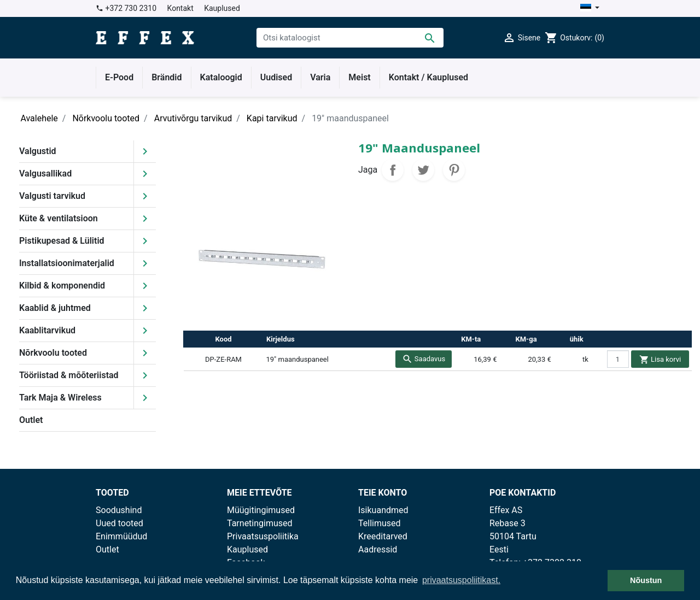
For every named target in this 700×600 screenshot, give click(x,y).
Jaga (393, 170)
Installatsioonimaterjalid (67, 263)
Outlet (31, 420)
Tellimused (380, 523)
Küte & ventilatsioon (59, 218)
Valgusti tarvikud (52, 196)
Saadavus (424, 359)
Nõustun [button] (646, 580)
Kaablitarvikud (47, 330)
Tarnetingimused (260, 523)
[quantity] (618, 359)
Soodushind (119, 510)
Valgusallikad (45, 173)
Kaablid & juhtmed (55, 308)
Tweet (423, 170)
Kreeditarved (383, 536)
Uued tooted (119, 523)
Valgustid (38, 151)
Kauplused (222, 8)
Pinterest (454, 170)
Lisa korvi (660, 359)
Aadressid (378, 549)
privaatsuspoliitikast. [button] (461, 580)
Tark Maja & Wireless (60, 398)
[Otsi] (350, 38)
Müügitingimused (261, 510)
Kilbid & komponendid (62, 286)
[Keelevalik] (590, 8)
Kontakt (180, 8)
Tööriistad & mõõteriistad (69, 375)
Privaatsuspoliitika (263, 536)
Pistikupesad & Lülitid (62, 241)
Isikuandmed (383, 510)
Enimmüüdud (121, 536)
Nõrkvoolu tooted (53, 353)
